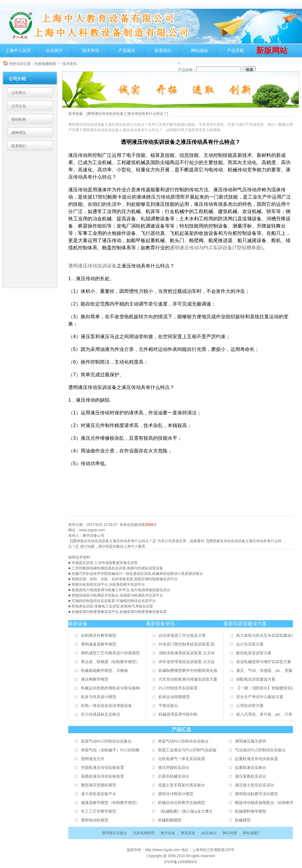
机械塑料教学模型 (251, 811)
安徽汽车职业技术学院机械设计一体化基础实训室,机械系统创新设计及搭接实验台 (137, 574)
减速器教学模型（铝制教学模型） (110, 803)
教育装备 (188, 833)
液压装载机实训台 (251, 776)
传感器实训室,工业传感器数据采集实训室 (105, 563)
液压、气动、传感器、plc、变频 (264, 670)
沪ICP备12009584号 (180, 862)
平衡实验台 (168, 706)
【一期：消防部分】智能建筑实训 (266, 688)
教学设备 (168, 833)
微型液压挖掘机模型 (99, 785)
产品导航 (236, 50)
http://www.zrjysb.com (163, 850)
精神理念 (19, 133)
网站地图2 (251, 833)
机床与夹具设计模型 (99, 697)
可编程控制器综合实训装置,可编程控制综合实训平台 (114, 601)
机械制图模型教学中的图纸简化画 (188, 670)
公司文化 (19, 106)
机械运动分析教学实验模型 (182, 803)
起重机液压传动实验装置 (257, 759)
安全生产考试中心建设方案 (260, 697)
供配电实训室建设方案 (256, 679)
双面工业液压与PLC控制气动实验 (187, 750)
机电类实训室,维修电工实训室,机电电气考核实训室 (112, 606)
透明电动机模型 (95, 820)
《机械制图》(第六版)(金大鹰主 (185, 811)
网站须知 (199, 50)
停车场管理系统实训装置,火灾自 (187, 662)
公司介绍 (17, 79)
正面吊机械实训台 (174, 776)
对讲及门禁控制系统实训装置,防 (187, 644)
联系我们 (163, 50)
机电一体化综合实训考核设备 (106, 706)
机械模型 (243, 820)
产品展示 (127, 50)
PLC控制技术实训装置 (178, 688)
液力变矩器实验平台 (99, 794)
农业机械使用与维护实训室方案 (264, 662)
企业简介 (54, 50)
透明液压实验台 (114, 833)
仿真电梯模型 (45, 64)
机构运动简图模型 (174, 697)
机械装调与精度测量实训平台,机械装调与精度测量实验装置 (119, 612)
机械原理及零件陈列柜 (178, 714)
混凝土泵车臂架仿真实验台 (182, 785)
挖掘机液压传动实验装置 (103, 768)
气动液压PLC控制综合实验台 (260, 750)
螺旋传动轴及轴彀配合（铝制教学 (264, 803)
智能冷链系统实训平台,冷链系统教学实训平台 (108, 585)
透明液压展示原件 (251, 741)
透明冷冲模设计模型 (176, 794)
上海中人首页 (18, 50)
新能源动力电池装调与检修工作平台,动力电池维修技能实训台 (121, 590)
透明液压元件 (93, 759)
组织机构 (19, 119)
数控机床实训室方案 (254, 653)
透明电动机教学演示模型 (257, 794)
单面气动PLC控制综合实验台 (183, 741)
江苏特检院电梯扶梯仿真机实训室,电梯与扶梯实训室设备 (117, 568)
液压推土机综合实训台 (255, 785)
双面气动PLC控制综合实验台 (106, 741)
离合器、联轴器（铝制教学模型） (110, 662)
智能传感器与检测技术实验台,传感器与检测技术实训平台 (117, 595)
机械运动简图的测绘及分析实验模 (110, 688)
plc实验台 (209, 833)
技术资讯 (91, 50)
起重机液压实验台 (251, 768)
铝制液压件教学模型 (99, 635)
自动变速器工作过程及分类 (182, 635)
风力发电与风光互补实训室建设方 (266, 635)
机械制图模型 (170, 820)
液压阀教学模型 (95, 679)
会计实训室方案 (250, 644)
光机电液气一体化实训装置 (182, 759)
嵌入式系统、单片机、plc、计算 (264, 714)
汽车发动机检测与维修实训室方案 (188, 679)
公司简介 (19, 93)
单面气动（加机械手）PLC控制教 (110, 750)
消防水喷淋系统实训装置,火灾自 (187, 653)
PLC (216, 248)
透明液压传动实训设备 (92, 266)
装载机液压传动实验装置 (103, 776)
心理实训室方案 (250, 706)
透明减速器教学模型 (99, 644)
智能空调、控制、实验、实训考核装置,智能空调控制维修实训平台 (125, 579)
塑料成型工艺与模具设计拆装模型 (110, 653)
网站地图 (230, 833)
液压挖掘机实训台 (174, 768)
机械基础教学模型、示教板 (104, 670)
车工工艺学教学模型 (99, 811)
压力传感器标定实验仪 (101, 714)
